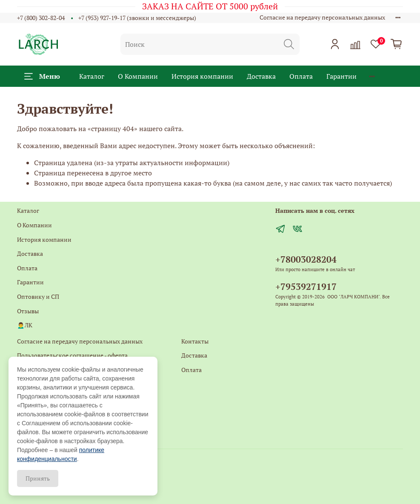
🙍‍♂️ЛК (25, 325)
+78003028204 (306, 259)
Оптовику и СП (38, 296)
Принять (38, 478)
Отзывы (28, 311)
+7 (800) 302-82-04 (41, 18)
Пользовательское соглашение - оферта (72, 355)
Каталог (92, 76)
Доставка (261, 76)
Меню (42, 76)
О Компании (138, 76)
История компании (202, 76)
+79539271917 (306, 286)
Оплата (301, 76)
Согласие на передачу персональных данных (322, 17)
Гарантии (341, 76)
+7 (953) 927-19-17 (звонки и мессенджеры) (137, 18)
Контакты (195, 341)
